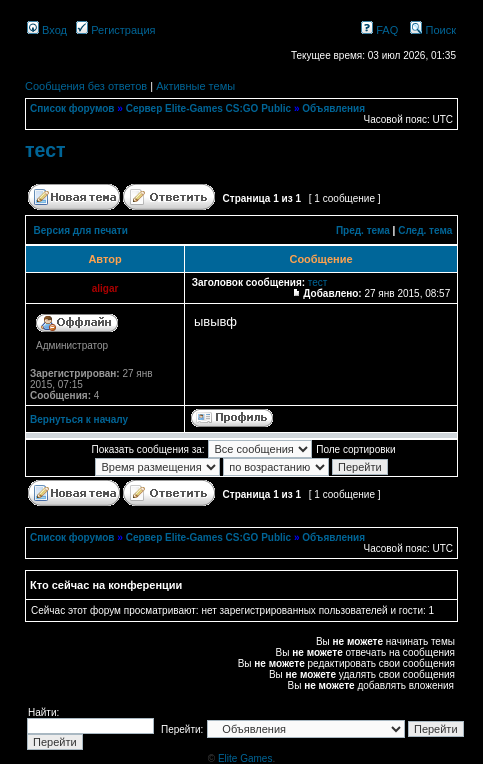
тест (45, 150)
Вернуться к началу (79, 419)
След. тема (425, 230)
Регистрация (115, 30)
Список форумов (72, 108)
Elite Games (245, 758)
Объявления (333, 108)
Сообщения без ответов (86, 86)
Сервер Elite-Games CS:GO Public (209, 108)
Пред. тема (363, 230)
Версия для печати (81, 230)
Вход (47, 30)
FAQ (379, 30)
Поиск (433, 30)
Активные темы (195, 86)
